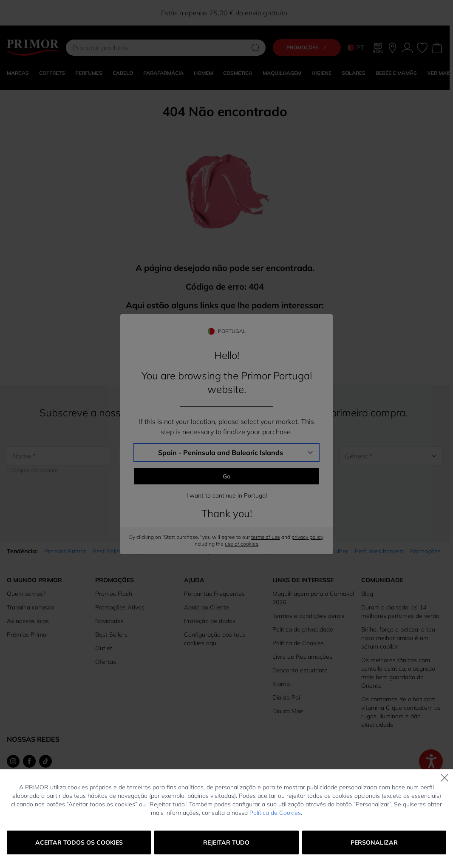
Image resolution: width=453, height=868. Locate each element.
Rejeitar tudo (226, 842)
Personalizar (374, 842)
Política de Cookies (275, 813)
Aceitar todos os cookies (79, 842)
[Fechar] (445, 778)
